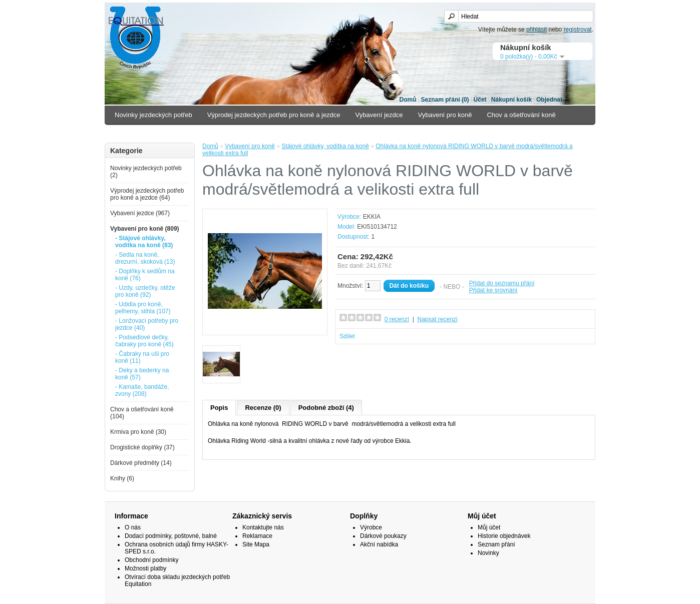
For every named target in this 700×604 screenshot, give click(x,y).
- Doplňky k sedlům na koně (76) (145, 275)
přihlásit (537, 30)
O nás (133, 527)
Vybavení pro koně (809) (145, 229)
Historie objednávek (504, 536)
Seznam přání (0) (445, 100)
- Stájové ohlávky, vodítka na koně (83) (144, 242)
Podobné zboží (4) (326, 408)
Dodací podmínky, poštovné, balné (171, 536)
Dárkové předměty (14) (141, 463)
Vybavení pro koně (445, 115)
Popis (219, 408)
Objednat (549, 100)
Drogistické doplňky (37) (142, 447)
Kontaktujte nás (263, 527)
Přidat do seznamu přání (502, 283)
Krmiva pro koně (138, 133)
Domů (408, 100)
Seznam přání (496, 544)
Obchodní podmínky (151, 560)
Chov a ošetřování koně (521, 115)
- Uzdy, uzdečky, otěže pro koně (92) (145, 291)
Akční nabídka (379, 544)
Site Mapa (256, 544)
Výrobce (371, 527)
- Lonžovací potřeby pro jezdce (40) (147, 324)
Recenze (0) (263, 408)
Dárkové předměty (275, 133)
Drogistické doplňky (206, 133)
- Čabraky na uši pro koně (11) (142, 357)
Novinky (488, 553)
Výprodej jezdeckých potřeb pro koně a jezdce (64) (147, 194)
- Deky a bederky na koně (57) (142, 374)
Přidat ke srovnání (493, 290)
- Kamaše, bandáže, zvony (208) (142, 390)
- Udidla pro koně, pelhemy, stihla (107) (143, 308)
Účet (480, 100)
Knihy (325, 133)
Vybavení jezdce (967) (140, 213)
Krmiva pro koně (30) (138, 432)
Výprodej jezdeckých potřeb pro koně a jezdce (274, 115)
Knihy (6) (122, 478)
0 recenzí (397, 319)
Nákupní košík (511, 100)
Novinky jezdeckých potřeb (153, 115)
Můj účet (489, 527)
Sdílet (347, 336)
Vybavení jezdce (379, 115)
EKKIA (372, 217)
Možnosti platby (145, 568)
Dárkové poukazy (383, 536)
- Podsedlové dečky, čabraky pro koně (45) (144, 341)
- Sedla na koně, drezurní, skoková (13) (145, 258)
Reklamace (257, 536)
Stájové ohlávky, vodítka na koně (325, 146)
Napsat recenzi (437, 319)
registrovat (578, 30)
